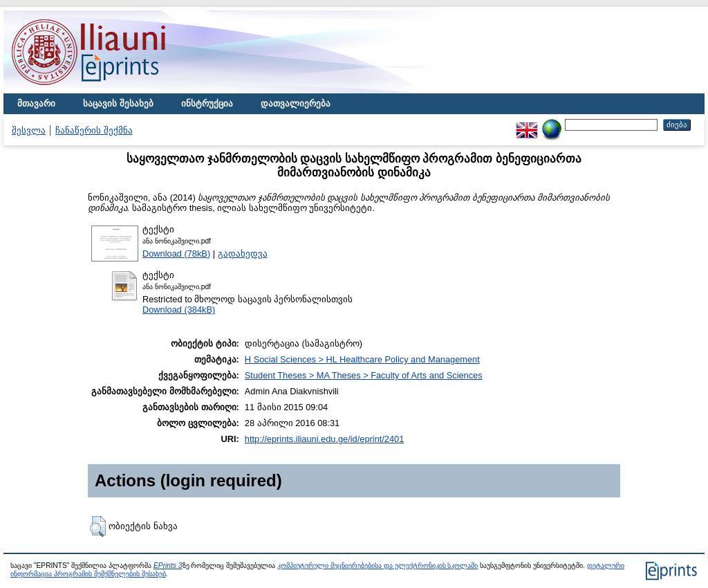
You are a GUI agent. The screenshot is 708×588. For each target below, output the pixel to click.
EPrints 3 (168, 566)
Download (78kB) (176, 254)
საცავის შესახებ (118, 103)
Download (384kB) (179, 310)
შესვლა (29, 130)
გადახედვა (243, 254)
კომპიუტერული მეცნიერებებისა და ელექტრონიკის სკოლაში (378, 566)
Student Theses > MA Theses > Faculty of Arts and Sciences (364, 375)
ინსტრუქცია (207, 103)
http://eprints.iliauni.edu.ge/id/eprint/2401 (325, 439)
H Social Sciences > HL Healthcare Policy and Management (362, 359)
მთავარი (36, 103)
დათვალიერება (296, 103)
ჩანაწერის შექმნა (94, 130)
